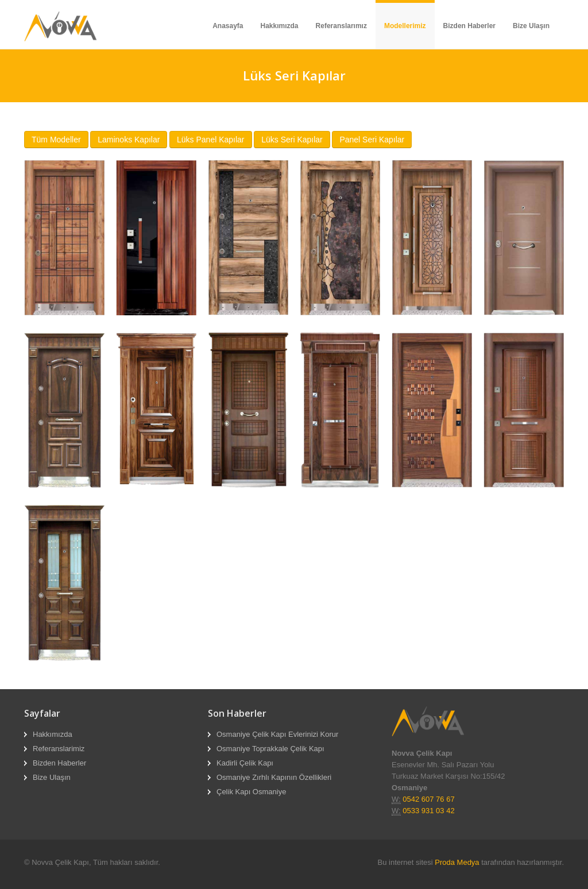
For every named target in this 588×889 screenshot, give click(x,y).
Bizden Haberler (469, 26)
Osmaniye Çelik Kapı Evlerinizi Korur (277, 734)
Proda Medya (457, 862)
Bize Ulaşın (531, 26)
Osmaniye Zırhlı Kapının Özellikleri (274, 777)
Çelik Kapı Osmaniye (251, 792)
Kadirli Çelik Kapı (245, 763)
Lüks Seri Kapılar (292, 140)
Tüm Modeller (56, 140)
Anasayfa (228, 26)
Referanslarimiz (59, 749)
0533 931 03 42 (428, 811)
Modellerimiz (405, 26)
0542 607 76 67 (428, 799)
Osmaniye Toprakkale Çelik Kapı (270, 749)
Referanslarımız (341, 26)
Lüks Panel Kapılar (211, 140)
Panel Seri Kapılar (372, 140)
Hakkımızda (280, 26)
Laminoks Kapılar (129, 140)
